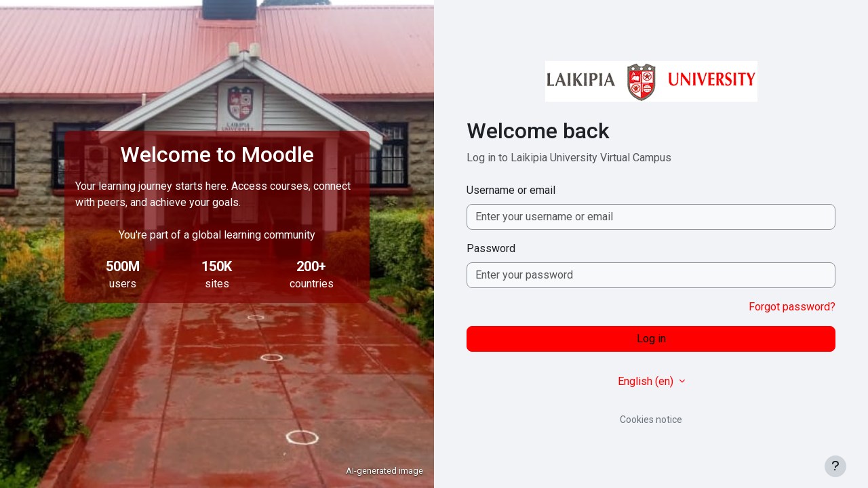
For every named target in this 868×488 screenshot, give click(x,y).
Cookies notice (651, 420)
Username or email (511, 190)
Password (491, 248)
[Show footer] (835, 466)
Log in (651, 339)
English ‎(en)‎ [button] (647, 381)
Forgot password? (792, 307)
